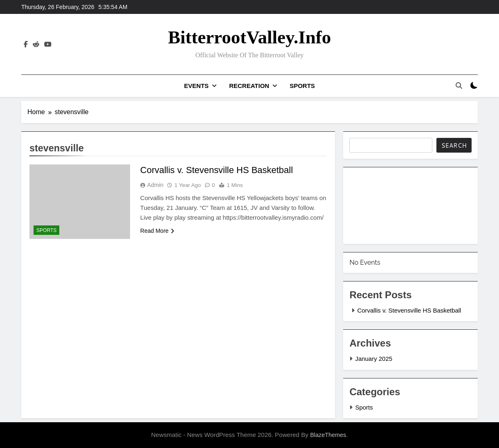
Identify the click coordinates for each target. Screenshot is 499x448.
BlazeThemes (328, 435)
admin (155, 185)
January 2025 (374, 359)
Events (196, 86)
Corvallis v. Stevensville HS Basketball (217, 170)
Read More (157, 231)
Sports (302, 86)
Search (454, 145)
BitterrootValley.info (250, 37)
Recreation (249, 86)
